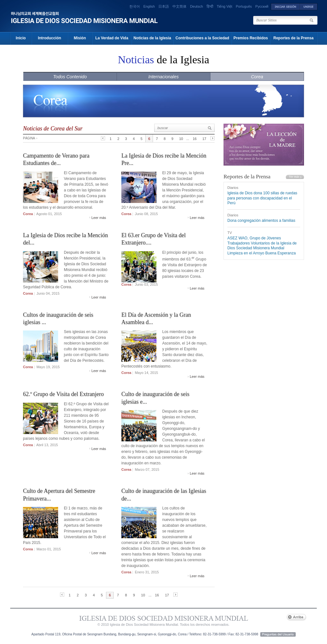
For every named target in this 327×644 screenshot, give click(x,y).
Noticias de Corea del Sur (53, 128)
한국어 (135, 6)
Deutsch (196, 6)
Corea (257, 77)
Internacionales (164, 77)
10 (181, 139)
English (149, 6)
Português (244, 6)
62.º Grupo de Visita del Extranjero (63, 394)
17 (204, 139)
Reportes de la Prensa (293, 38)
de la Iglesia (163, 60)
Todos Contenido (70, 77)
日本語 (164, 6)
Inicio (21, 38)
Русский (262, 6)
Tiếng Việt (225, 6)
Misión (80, 38)
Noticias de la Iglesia (152, 38)
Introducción (50, 38)
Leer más (99, 218)
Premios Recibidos (251, 38)
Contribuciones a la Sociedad (202, 38)
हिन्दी (210, 6)
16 (194, 139)
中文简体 (179, 6)
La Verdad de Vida (112, 38)
